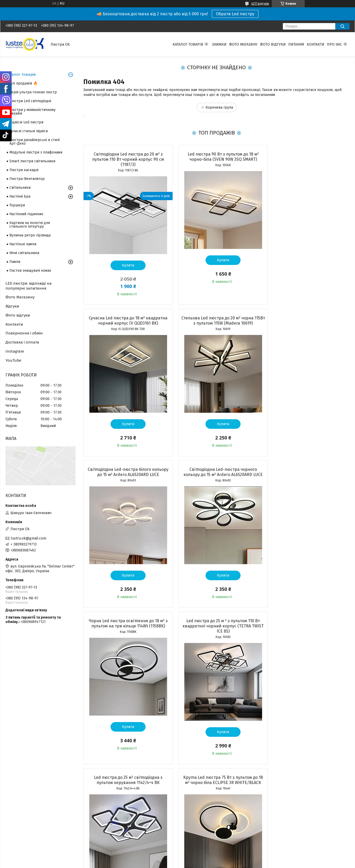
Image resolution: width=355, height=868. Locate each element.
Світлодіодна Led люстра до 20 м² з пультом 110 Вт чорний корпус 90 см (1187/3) (126, 159)
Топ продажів (17, 825)
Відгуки (12, 306)
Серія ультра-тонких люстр (33, 92)
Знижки (219, 44)
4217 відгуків (260, 4)
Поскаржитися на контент (166, 858)
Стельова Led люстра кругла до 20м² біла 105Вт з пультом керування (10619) (307, 629)
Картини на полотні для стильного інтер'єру (30, 225)
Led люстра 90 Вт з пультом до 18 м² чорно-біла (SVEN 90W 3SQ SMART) (216, 157)
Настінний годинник (26, 214)
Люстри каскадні (24, 170)
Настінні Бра (20, 196)
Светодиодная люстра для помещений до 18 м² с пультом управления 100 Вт (216, 629)
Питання (296, 44)
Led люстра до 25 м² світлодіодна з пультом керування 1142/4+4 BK (307, 472)
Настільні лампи (23, 244)
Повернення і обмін (24, 333)
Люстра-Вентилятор (27, 179)
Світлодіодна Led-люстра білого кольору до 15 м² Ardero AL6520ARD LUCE (216, 321)
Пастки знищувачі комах (30, 271)
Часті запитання (194, 831)
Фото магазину (243, 44)
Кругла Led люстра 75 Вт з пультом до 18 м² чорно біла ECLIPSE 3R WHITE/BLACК (126, 631)
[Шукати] (342, 26)
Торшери (17, 205)
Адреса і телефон (108, 819)
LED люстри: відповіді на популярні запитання (29, 286)
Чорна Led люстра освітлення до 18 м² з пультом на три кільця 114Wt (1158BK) (126, 472)
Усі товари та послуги (123, 781)
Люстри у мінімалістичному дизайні (32, 112)
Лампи (15, 262)
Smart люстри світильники (32, 161)
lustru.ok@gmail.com (28, 538)
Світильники (20, 188)
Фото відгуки (273, 44)
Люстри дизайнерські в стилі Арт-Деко (35, 142)
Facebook (277, 819)
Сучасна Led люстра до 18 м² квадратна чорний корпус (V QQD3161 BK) (307, 157)
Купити (126, 265)
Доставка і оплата (22, 342)
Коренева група (219, 107)
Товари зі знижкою (22, 819)
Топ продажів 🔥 (23, 83)
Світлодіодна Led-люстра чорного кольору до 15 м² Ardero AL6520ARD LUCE (307, 321)
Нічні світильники (24, 253)
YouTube (13, 360)
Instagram (15, 351)
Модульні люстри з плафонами (36, 152)
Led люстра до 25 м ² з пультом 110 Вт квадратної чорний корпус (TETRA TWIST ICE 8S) (216, 475)
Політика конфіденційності (207, 858)
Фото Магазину (20, 297)
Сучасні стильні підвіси (29, 131)
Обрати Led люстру (235, 14)
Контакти (316, 44)
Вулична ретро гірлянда (30, 235)
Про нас (334, 44)
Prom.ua (202, 853)
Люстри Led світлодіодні (30, 101)
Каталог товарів (188, 44)
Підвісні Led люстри (26, 122)
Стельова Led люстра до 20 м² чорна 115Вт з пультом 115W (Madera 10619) (126, 321)
